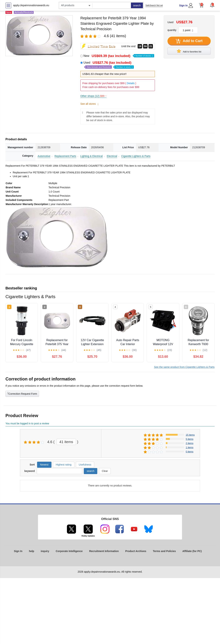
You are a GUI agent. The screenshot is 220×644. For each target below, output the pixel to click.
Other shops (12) (93, 96)
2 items (190, 443)
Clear (105, 471)
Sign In (183, 5)
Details (131, 83)
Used (109, 65)
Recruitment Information (104, 551)
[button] (212, 5)
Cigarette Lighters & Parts (136, 156)
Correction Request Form (22, 393)
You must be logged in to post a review (27, 423)
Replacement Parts (65, 156)
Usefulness (85, 465)
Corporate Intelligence (69, 551)
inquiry (45, 551)
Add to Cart (189, 41)
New (119, 56)
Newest (44, 465)
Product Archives (136, 551)
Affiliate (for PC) (192, 551)
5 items (190, 439)
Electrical (112, 156)
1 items (190, 447)
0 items (190, 452)
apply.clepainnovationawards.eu (31, 5)
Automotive (44, 156)
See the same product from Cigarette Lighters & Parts (184, 367)
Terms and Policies (164, 551)
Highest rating (64, 465)
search (137, 5)
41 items (66, 442)
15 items (190, 435)
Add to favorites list (189, 51)
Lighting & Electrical (92, 156)
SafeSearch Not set (154, 5)
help (32, 551)
